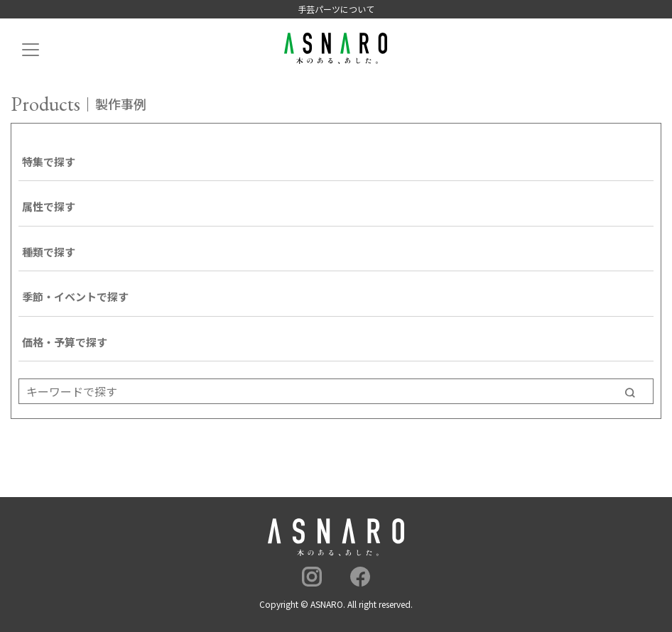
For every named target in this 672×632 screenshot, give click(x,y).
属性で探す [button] (49, 206)
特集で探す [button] (49, 162)
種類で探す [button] (49, 252)
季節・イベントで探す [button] (75, 296)
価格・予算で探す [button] (65, 342)
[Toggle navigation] (31, 54)
